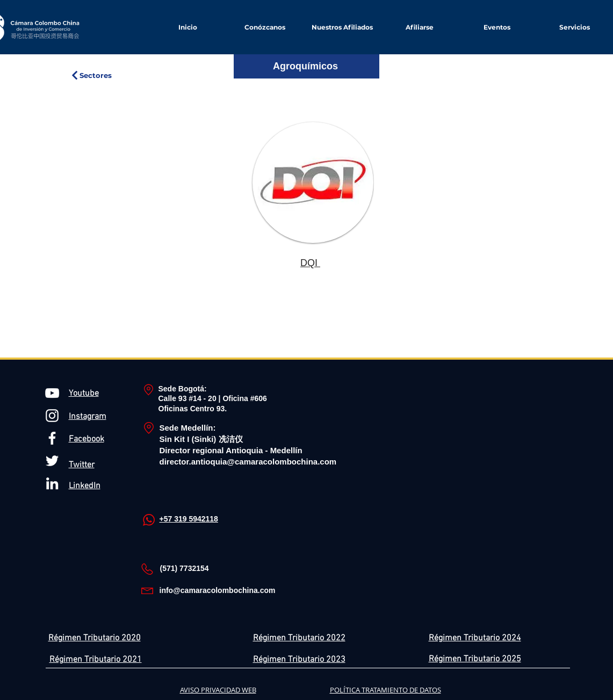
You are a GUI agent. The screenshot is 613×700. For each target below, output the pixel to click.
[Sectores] (91, 75)
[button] (420, 27)
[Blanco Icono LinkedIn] (52, 483)
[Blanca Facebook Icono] (52, 438)
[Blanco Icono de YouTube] (52, 393)
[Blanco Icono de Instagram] (52, 416)
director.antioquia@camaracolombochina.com (248, 462)
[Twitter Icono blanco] (52, 461)
